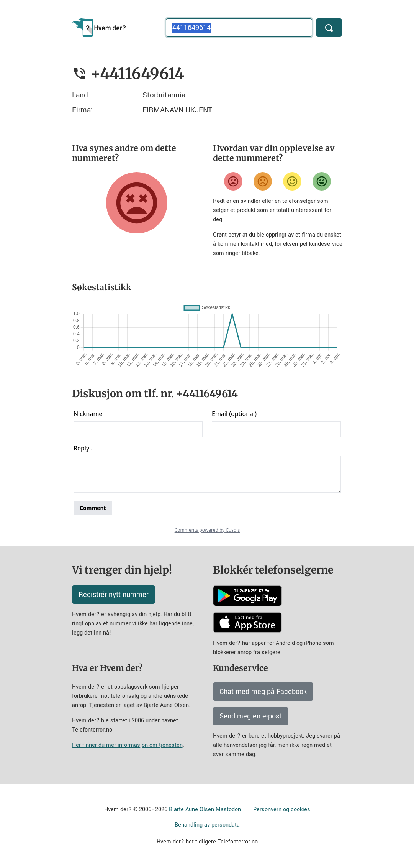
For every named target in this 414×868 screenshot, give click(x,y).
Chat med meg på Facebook (263, 692)
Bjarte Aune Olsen (191, 810)
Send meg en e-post (250, 716)
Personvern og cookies (282, 810)
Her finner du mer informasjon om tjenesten (127, 745)
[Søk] (329, 28)
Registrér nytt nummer (114, 595)
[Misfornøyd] (263, 181)
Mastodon (228, 810)
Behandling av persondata (207, 825)
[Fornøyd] (292, 181)
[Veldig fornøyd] (322, 181)
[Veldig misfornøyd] (233, 181)
